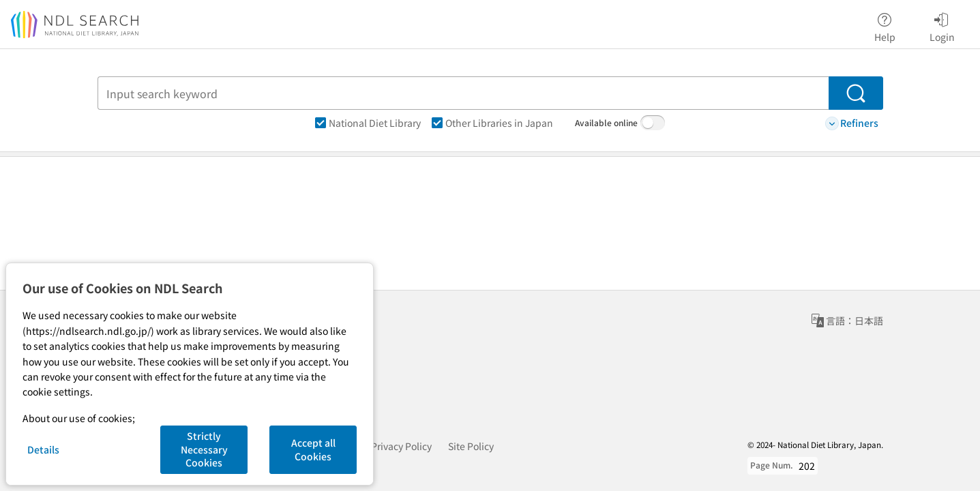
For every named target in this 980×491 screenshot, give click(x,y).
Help (885, 25)
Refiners (852, 123)
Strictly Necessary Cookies (204, 449)
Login (942, 25)
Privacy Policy (401, 446)
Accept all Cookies (313, 449)
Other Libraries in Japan (492, 123)
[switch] (653, 123)
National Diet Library (368, 123)
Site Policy (471, 446)
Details (43, 449)
